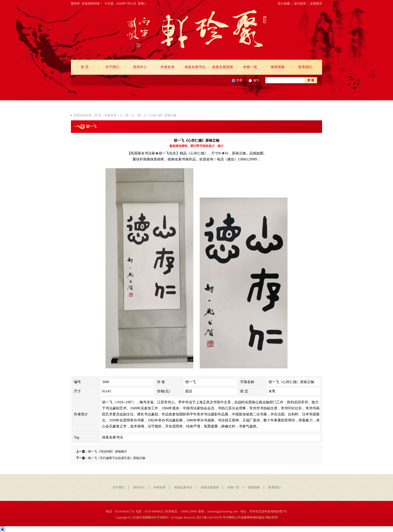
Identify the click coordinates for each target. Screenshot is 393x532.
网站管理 (272, 517)
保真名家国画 (223, 67)
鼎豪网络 (247, 517)
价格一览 (250, 67)
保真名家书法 (195, 67)
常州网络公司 (232, 517)
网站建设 (259, 517)
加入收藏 (284, 4)
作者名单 (167, 67)
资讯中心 (140, 67)
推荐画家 (278, 67)
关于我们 (112, 67)
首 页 (85, 67)
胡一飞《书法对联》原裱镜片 (108, 452)
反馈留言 (316, 4)
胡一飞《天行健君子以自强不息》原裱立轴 (117, 458)
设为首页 (300, 4)
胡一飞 (130, 115)
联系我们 (305, 67)
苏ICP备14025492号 (209, 517)
